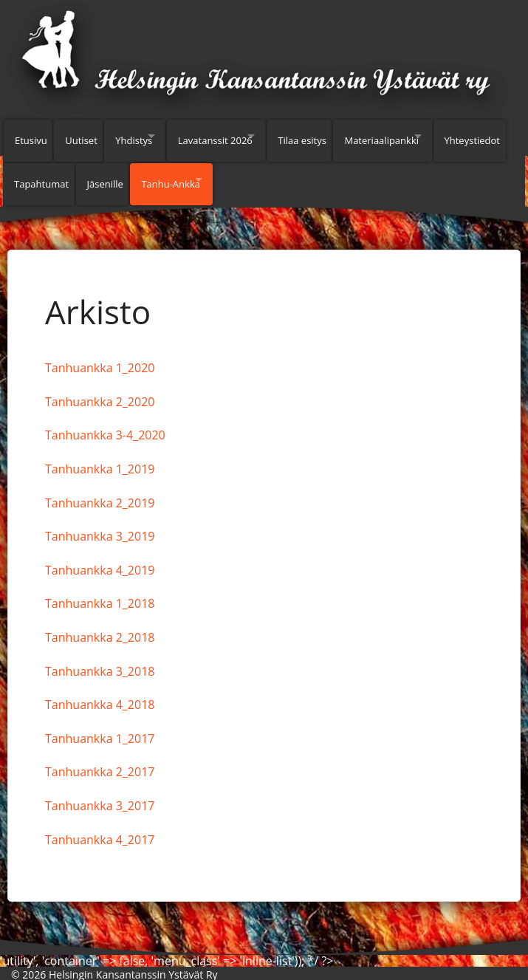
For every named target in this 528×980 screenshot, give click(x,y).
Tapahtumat (121, 171)
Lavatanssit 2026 (239, 136)
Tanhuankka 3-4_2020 (105, 417)
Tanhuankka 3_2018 (100, 654)
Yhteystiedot (42, 171)
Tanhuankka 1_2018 (100, 586)
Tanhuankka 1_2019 (100, 451)
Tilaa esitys (339, 136)
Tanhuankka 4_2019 (100, 552)
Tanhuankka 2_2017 (100, 754)
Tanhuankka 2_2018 (100, 620)
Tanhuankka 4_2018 (100, 687)
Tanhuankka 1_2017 (100, 721)
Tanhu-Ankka (261, 171)
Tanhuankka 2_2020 (100, 384)
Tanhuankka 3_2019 (100, 518)
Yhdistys (145, 136)
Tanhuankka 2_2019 (100, 485)
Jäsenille (190, 171)
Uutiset (87, 136)
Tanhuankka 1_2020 (100, 350)
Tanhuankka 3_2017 (100, 788)
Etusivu (31, 136)
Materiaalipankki (424, 136)
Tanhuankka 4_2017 (100, 822)
